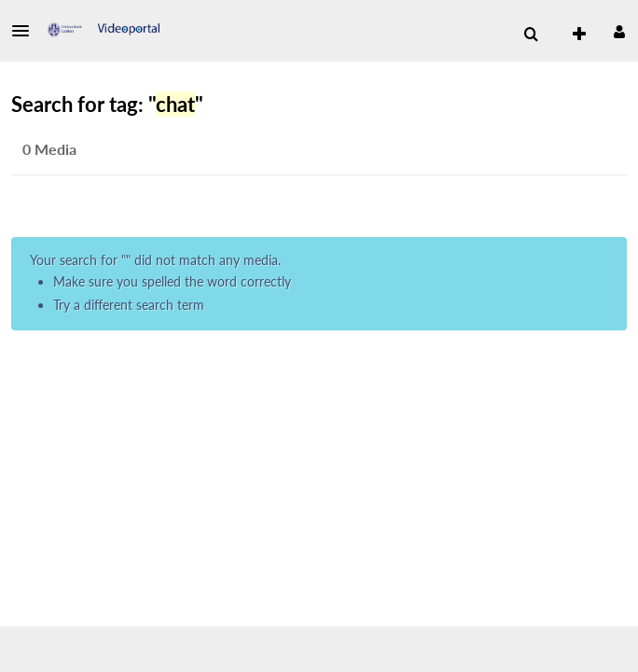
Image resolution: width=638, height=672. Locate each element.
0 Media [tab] (49, 149)
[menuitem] (531, 35)
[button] (26, 31)
